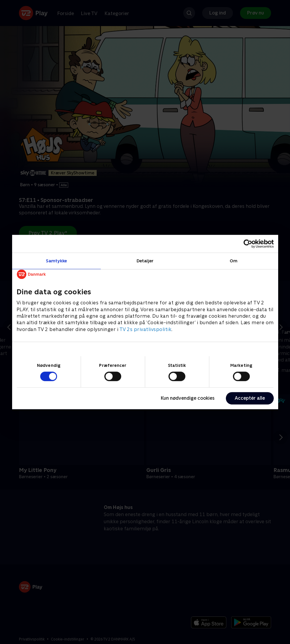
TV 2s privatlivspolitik (146, 329)
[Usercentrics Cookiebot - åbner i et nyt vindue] (248, 244)
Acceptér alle (250, 398)
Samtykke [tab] (56, 261)
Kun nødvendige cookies (188, 398)
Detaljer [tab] (145, 261)
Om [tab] (234, 261)
